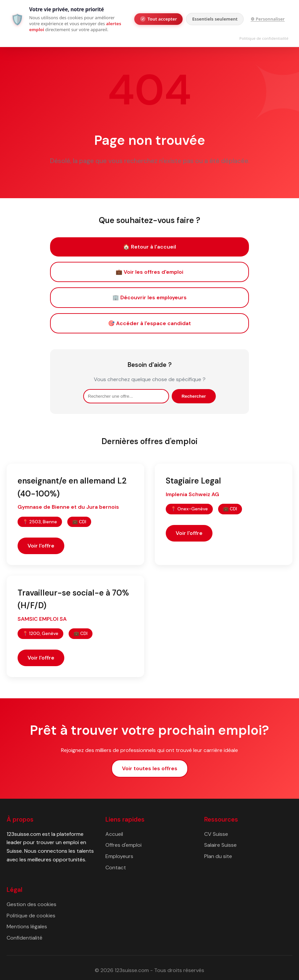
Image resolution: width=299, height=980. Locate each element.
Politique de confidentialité (264, 38)
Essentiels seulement (215, 19)
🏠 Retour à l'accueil (149, 247)
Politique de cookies (31, 916)
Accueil (114, 834)
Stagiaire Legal (193, 481)
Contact (116, 867)
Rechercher (194, 396)
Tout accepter (159, 19)
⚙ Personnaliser (268, 19)
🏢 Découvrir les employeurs (149, 297)
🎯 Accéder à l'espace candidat (149, 323)
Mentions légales (27, 926)
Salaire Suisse (220, 845)
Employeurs (119, 856)
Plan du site (218, 856)
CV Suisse (216, 834)
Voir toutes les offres (150, 768)
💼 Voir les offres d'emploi (149, 272)
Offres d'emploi (123, 845)
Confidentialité (25, 938)
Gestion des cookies (31, 904)
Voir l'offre (41, 546)
